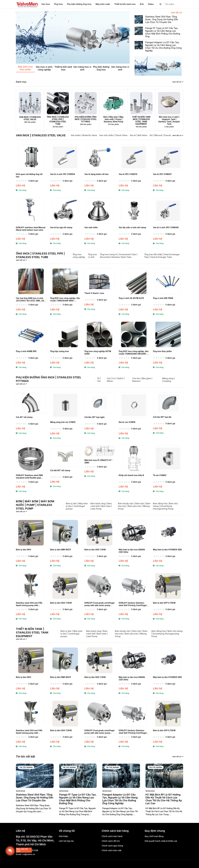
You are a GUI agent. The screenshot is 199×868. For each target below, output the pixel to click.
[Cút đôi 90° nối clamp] (65, 456)
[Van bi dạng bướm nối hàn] (99, 157)
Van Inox (46, 4)
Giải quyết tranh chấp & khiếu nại (161, 841)
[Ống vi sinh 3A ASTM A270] (134, 281)
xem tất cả (176, 12)
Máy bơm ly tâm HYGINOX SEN (167, 550)
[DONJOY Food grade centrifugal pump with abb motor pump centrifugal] (99, 586)
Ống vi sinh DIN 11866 (163, 298)
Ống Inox (58, 4)
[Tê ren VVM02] (168, 458)
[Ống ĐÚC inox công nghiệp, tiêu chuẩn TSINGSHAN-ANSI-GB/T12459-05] (65, 281)
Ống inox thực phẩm (162, 351)
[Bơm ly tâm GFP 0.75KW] (168, 586)
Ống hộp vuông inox (60, 351)
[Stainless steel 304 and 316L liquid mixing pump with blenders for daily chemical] (31, 586)
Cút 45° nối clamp (24, 417)
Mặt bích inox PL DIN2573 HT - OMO (99, 461)
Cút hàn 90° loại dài (162, 417)
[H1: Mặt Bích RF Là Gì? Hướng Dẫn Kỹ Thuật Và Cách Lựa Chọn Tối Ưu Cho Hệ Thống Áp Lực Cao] (164, 776)
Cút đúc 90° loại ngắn (95, 417)
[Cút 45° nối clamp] (31, 403)
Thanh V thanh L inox (94, 293)
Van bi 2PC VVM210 (128, 174)
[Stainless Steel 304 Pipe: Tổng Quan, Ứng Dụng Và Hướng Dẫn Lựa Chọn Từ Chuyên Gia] (158, 20)
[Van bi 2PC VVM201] (168, 157)
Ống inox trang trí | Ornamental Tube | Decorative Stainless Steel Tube (119, 256)
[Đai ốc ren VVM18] (134, 405)
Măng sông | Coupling (168, 380)
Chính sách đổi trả (111, 841)
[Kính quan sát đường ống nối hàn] (31, 157)
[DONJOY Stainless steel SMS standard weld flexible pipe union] (31, 458)
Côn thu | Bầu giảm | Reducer (142, 380)
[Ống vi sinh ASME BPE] (31, 334)
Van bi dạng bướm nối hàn (96, 174)
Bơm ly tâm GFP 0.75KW (164, 603)
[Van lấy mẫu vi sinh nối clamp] (134, 211)
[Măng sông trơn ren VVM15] (65, 405)
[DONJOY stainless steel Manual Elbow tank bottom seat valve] (31, 211)
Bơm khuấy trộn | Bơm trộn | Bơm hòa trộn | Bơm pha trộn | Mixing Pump (134, 506)
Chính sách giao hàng (112, 846)
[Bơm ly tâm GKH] (31, 533)
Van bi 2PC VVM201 (162, 174)
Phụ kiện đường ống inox (79, 4)
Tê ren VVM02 (160, 475)
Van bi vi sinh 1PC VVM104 (63, 174)
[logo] (27, 4)
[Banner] (159, 66)
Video (151, 4)
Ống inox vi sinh (93, 256)
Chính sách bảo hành (112, 836)
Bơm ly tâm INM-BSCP (61, 550)
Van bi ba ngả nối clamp (61, 227)
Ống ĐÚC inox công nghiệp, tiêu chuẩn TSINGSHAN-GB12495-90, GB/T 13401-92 (134, 353)
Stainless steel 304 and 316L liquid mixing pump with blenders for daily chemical (29, 604)
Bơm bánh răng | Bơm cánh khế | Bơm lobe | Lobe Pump (101, 506)
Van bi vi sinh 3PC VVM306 (166, 227)
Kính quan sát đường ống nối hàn (29, 175)
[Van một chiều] (99, 211)
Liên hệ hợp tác (66, 841)
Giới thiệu (64, 836)
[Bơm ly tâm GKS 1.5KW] (99, 533)
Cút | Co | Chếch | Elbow (116, 380)
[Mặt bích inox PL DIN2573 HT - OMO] (99, 451)
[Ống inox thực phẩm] (168, 334)
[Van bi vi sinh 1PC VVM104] (65, 157)
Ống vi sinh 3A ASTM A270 (131, 298)
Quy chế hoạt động (154, 836)
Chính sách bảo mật (112, 850)
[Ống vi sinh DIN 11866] (168, 281)
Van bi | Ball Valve (138, 135)
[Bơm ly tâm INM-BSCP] (65, 533)
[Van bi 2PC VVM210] (134, 157)
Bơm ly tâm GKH (23, 550)
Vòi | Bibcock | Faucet (160, 135)
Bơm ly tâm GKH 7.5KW (61, 603)
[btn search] (161, 4)
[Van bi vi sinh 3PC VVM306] (168, 211)
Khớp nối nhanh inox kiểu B (131, 475)
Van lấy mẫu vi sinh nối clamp (132, 227)
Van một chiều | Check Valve (113, 135)
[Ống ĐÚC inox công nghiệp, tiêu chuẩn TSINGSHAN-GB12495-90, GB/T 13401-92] (134, 334)
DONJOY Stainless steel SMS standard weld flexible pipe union (29, 477)
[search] (169, 4)
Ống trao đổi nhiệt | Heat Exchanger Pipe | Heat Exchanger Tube (162, 256)
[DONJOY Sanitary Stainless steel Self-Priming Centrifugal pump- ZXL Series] (134, 586)
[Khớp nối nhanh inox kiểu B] (134, 458)
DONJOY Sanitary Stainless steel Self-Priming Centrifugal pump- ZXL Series (133, 604)
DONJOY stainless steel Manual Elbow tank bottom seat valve (31, 229)
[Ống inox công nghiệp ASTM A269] (99, 334)
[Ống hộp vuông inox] (65, 334)
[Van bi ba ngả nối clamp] (65, 211)
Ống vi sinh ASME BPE (26, 351)
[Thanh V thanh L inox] (99, 279)
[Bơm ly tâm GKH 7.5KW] (65, 586)
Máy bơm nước (103, 4)
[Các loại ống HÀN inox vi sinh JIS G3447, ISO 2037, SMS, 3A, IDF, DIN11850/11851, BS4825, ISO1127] (31, 281)
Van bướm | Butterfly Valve (84, 135)
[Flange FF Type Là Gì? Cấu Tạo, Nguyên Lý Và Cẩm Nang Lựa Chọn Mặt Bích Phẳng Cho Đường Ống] (158, 33)
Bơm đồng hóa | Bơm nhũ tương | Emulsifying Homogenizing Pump (165, 506)
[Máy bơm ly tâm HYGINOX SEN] (168, 533)
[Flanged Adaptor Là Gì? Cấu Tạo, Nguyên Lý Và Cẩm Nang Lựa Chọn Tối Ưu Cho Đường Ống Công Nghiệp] (158, 47)
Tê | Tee (99, 380)
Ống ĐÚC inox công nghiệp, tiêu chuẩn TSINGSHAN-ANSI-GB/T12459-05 (65, 299)
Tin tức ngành (26, 767)
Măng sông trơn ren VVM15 (63, 422)
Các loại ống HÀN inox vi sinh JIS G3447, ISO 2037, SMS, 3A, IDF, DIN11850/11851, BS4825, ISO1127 (30, 299)
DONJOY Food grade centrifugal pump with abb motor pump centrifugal (99, 604)
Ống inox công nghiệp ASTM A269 (98, 352)
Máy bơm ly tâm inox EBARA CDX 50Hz (132, 551)
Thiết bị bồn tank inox (125, 4)
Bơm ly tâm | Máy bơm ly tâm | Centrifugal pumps (77, 506)
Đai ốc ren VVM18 (127, 422)
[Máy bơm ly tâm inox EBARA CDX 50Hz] (134, 533)
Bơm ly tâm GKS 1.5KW (95, 550)
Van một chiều (91, 227)
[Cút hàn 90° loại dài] (168, 403)
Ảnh (142, 4)
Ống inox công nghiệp (79, 256)
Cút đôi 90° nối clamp (60, 470)
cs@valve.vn (29, 854)
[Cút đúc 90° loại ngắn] (99, 403)
